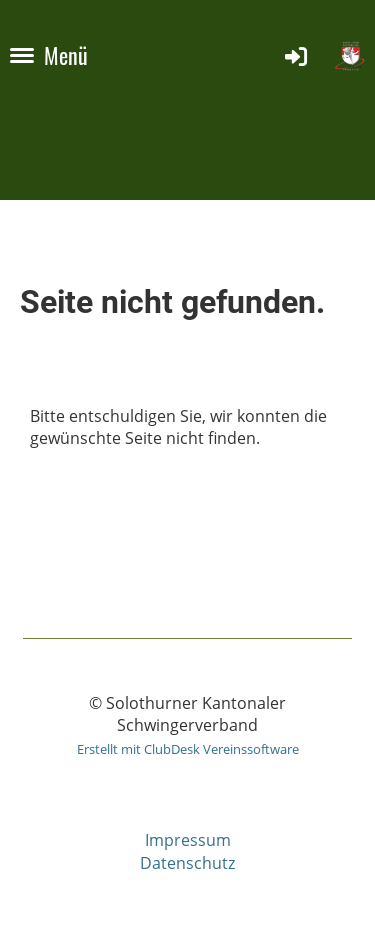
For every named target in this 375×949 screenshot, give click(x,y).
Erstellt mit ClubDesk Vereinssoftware (188, 749)
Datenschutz (187, 863)
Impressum (188, 840)
